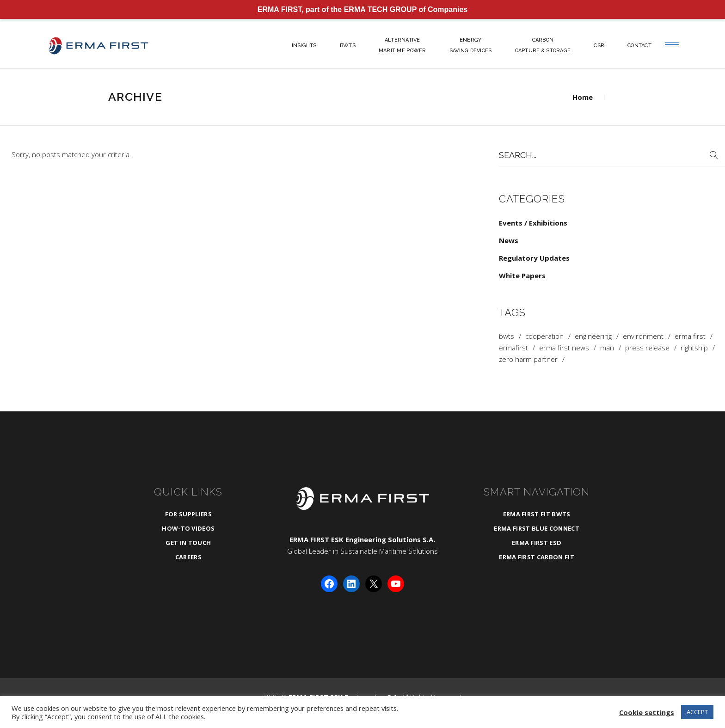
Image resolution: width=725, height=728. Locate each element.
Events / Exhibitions (533, 223)
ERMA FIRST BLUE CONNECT (536, 528)
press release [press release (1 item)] (647, 348)
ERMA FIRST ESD (537, 543)
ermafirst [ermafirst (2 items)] (513, 348)
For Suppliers (188, 514)
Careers (188, 557)
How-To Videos (188, 528)
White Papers (522, 275)
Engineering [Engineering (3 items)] (593, 336)
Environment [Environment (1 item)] (643, 336)
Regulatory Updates (534, 258)
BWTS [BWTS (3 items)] (507, 336)
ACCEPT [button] (697, 712)
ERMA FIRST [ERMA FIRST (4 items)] (690, 336)
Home (583, 97)
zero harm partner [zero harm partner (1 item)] (528, 359)
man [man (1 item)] (607, 348)
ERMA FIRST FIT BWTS (537, 514)
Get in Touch (188, 543)
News (509, 240)
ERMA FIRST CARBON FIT (537, 557)
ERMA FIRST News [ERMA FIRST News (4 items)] (564, 348)
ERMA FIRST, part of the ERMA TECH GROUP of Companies (363, 9)
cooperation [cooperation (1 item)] (544, 336)
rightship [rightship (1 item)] (694, 348)
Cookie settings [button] (647, 712)
